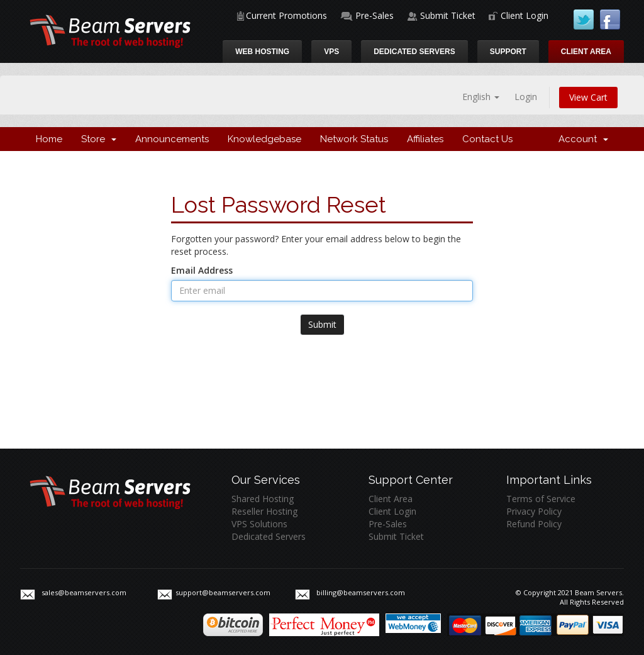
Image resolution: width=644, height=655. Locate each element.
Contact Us (487, 139)
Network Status (354, 139)
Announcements (172, 139)
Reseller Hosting (264, 511)
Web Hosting (262, 52)
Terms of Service (541, 499)
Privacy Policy (534, 511)
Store (99, 139)
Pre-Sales (375, 15)
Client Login (525, 15)
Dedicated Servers (414, 52)
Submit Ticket (448, 15)
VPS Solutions (259, 524)
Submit (322, 324)
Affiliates (425, 139)
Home (49, 139)
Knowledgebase (264, 139)
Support (508, 52)
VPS (331, 52)
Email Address (202, 270)
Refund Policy (534, 524)
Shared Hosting (263, 499)
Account (583, 139)
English (481, 97)
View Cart (588, 97)
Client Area (586, 52)
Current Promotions (286, 15)
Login (526, 97)
